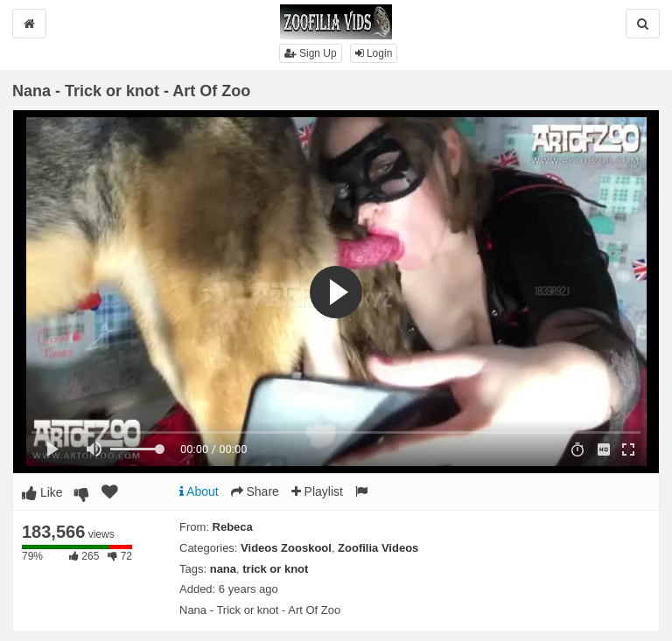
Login (374, 53)
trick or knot (275, 569)
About (199, 491)
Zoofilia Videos (378, 548)
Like (42, 492)
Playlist (317, 491)
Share (255, 491)
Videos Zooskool (286, 548)
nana (223, 569)
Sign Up (311, 53)
